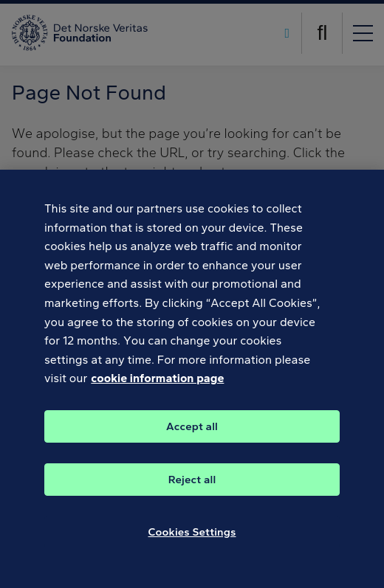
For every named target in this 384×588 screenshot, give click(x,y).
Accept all (192, 440)
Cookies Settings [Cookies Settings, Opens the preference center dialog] (192, 546)
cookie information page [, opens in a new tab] (157, 392)
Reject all (192, 494)
